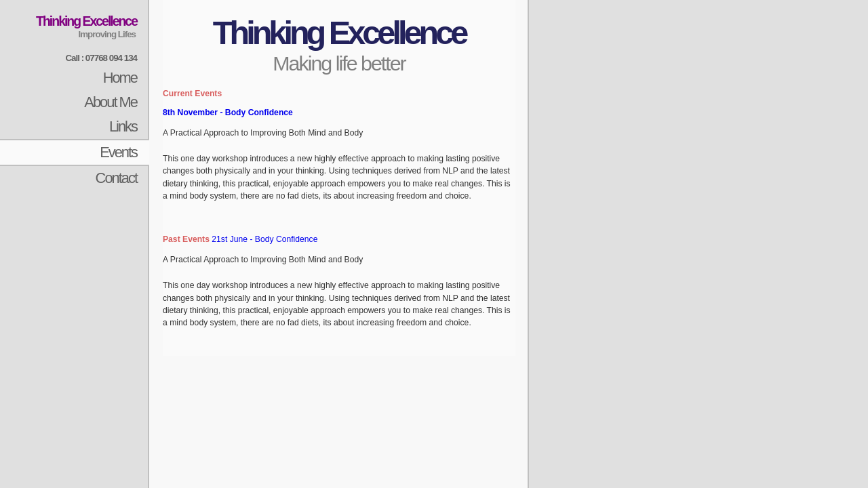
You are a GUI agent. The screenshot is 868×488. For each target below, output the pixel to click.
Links (123, 126)
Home (120, 78)
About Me (111, 102)
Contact (116, 178)
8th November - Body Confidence (228, 113)
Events (118, 152)
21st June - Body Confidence (264, 239)
